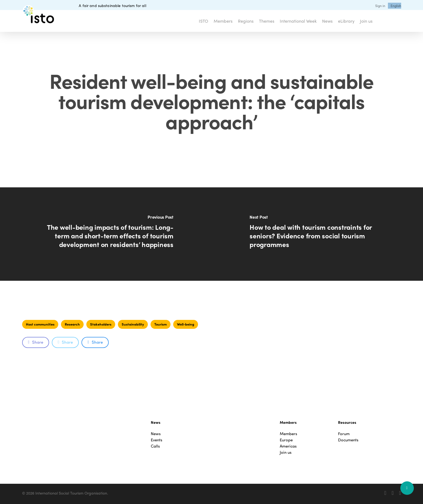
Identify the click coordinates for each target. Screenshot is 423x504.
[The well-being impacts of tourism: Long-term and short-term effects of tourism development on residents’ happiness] (106, 234)
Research (72, 324)
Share (36, 342)
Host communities (40, 324)
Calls (155, 446)
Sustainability (133, 324)
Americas (288, 446)
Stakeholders (101, 324)
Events (157, 440)
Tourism (161, 324)
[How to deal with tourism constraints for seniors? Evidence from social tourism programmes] (317, 234)
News (156, 434)
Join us (286, 452)
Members (289, 434)
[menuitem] (396, 6)
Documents (348, 440)
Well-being (186, 324)
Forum (344, 434)
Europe (286, 440)
